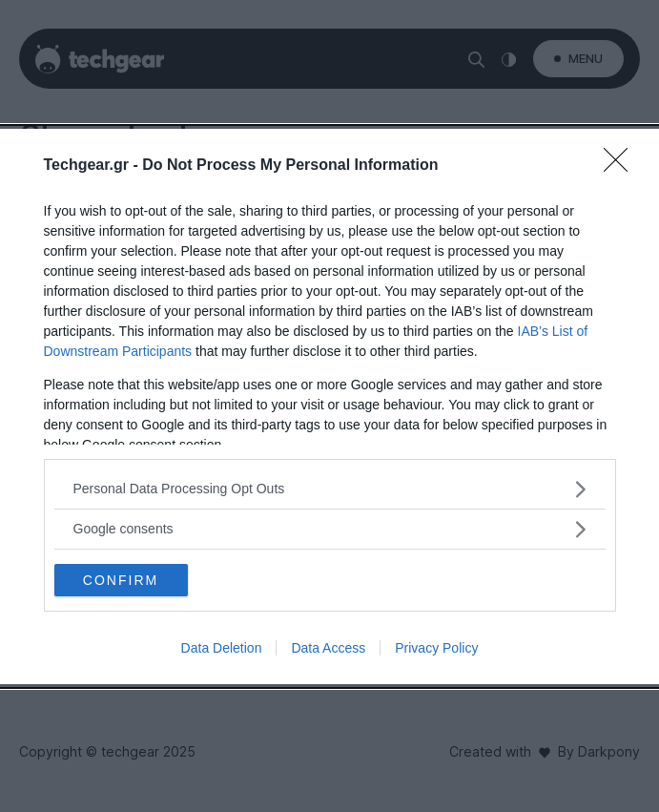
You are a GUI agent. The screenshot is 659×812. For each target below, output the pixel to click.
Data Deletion (222, 648)
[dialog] (329, 406)
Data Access (328, 648)
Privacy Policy (436, 648)
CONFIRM (121, 580)
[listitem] (330, 489)
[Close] (622, 166)
